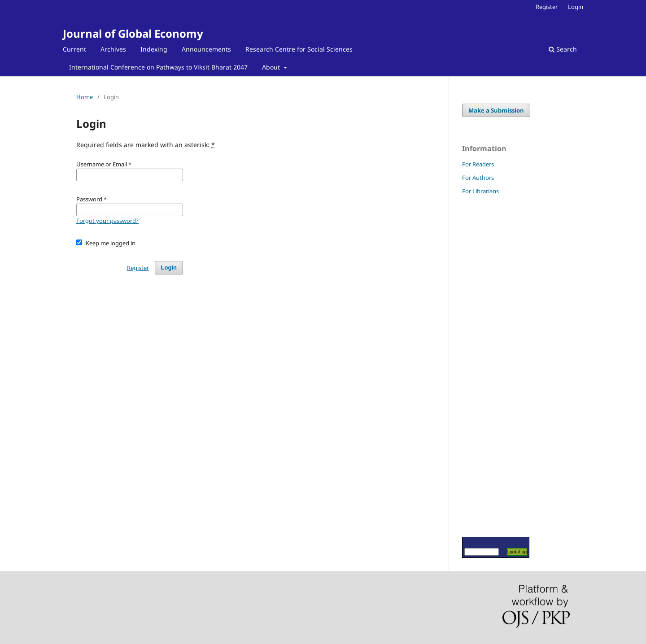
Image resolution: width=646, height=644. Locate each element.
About (272, 67)
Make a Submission (496, 110)
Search (563, 49)
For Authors (478, 178)
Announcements (206, 49)
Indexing (154, 49)
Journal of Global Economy (133, 33)
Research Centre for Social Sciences (299, 49)
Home (85, 97)
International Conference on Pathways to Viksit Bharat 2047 (158, 67)
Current (74, 49)
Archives (113, 49)
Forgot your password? (107, 221)
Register (547, 7)
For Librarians (480, 191)
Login (576, 7)
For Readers (478, 164)
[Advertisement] (489, 366)
